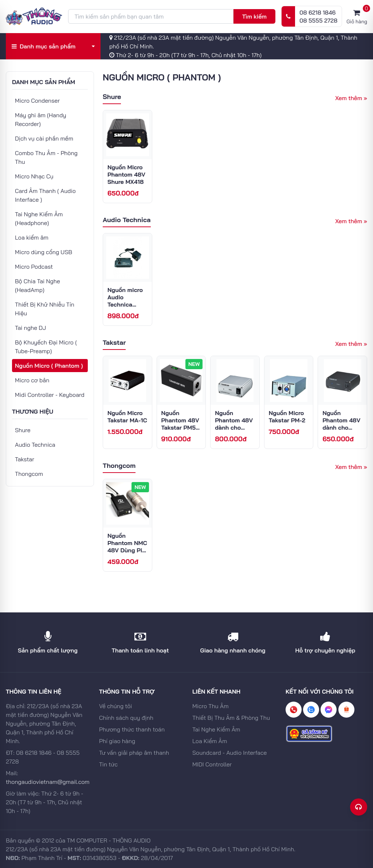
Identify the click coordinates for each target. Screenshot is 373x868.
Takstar (25, 459)
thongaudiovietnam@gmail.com (48, 782)
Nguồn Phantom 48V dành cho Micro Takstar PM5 (234, 427)
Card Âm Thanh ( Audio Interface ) (45, 195)
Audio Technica (35, 445)
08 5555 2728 (318, 20)
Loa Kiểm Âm (210, 741)
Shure (23, 430)
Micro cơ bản (32, 380)
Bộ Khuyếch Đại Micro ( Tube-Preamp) (46, 347)
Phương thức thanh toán (132, 729)
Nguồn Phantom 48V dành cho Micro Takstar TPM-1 (341, 427)
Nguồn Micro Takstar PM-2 (287, 417)
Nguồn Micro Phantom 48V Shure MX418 (126, 174)
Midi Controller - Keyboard (50, 395)
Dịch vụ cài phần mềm (44, 138)
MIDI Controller (212, 764)
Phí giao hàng (117, 741)
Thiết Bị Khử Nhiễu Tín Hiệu (45, 309)
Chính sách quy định (126, 718)
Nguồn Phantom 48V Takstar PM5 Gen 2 (180, 424)
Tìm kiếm (254, 16)
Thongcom (29, 474)
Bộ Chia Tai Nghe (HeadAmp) (38, 285)
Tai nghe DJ (30, 328)
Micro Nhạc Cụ (34, 176)
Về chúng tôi (116, 706)
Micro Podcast (34, 267)
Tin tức (108, 764)
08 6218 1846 (317, 12)
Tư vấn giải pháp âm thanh (134, 753)
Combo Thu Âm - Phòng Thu (46, 157)
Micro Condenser (37, 100)
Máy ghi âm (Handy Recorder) (41, 119)
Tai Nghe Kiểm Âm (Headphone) (39, 218)
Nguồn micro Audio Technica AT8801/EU (125, 301)
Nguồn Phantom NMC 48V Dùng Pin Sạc (127, 547)
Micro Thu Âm (211, 706)
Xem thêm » (351, 98)
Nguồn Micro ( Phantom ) (49, 366)
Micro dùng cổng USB (44, 252)
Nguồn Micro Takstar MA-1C (127, 417)
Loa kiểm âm (32, 237)
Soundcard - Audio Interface (229, 753)
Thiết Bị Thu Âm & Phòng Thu (231, 718)
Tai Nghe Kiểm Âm (216, 729)
